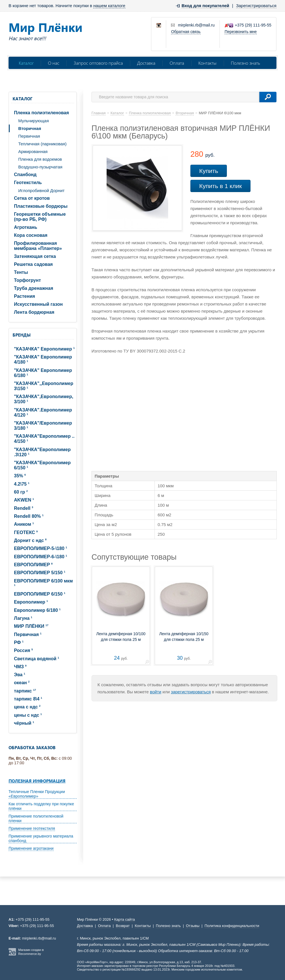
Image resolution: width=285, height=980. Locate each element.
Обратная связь (186, 32)
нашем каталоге (109, 6)
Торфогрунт (28, 280)
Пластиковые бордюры (41, 206)
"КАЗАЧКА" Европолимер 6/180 (43, 373)
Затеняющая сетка (35, 256)
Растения (25, 296)
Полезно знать (245, 63)
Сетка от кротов (32, 198)
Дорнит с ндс (30, 540)
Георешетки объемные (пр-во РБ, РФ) (40, 217)
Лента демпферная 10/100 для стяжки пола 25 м (121, 637)
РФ (19, 642)
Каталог (26, 63)
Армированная (33, 151)
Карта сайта (125, 919)
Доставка (146, 63)
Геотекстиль (28, 183)
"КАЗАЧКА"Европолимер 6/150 (42, 465)
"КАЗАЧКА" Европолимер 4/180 (43, 359)
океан (22, 683)
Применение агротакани (31, 848)
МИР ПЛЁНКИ (31, 626)
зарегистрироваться (191, 692)
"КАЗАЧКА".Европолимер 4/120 (43, 412)
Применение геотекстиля (32, 828)
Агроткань (26, 227)
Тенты (21, 272)
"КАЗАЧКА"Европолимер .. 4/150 (44, 439)
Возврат (123, 926)
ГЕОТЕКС (26, 532)
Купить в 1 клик (220, 186)
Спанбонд (25, 175)
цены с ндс (28, 715)
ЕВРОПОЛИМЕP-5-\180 (40, 548)
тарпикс (25, 691)
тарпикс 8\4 (28, 699)
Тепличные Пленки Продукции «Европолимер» (37, 794)
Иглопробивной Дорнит (41, 191)
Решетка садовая (33, 264)
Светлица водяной (36, 659)
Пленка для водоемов (40, 159)
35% (20, 476)
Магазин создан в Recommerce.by (31, 952)
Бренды (22, 335)
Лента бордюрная (34, 312)
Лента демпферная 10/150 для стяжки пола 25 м (184, 637)
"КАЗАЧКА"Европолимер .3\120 (42, 452)
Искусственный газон (38, 304)
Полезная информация (37, 781)
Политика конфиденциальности (232, 926)
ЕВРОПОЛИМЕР (33, 565)
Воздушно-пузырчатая (40, 167)
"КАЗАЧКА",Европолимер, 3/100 (44, 399)
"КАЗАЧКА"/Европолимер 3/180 (43, 426)
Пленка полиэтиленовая (41, 113)
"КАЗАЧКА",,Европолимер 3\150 (44, 386)
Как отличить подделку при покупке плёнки (41, 806)
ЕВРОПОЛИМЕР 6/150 (40, 594)
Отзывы (193, 926)
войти (156, 692)
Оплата (177, 63)
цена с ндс (27, 707)
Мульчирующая (33, 121)
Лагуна (23, 618)
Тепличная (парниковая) (42, 144)
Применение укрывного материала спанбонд (41, 838)
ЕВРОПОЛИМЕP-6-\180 (40, 557)
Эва (20, 675)
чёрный (24, 723)
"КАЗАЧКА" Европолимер (44, 349)
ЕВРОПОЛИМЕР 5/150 (40, 573)
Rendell (24, 508)
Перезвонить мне (241, 32)
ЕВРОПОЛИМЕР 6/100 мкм (43, 582)
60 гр (21, 492)
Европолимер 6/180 (37, 610)
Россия (23, 650)
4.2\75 (22, 484)
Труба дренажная (33, 288)
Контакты (207, 63)
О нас (54, 63)
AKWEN (24, 500)
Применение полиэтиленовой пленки (36, 818)
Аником (24, 524)
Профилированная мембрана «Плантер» (38, 246)
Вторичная (30, 128)
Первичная (29, 136)
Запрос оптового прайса (98, 63)
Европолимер (31, 602)
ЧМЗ (20, 667)
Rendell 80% (29, 516)
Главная (98, 113)
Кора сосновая (31, 235)
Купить (209, 171)
